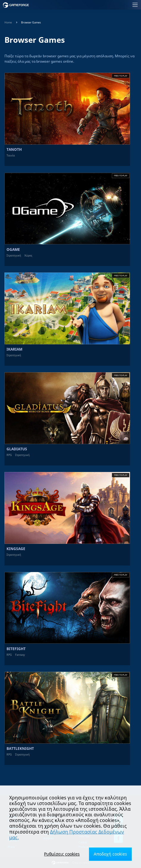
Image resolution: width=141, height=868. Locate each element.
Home (8, 22)
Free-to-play (121, 76)
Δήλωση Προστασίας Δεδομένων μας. (67, 835)
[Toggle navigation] (87, 5)
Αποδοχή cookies (110, 854)
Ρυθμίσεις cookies (62, 854)
